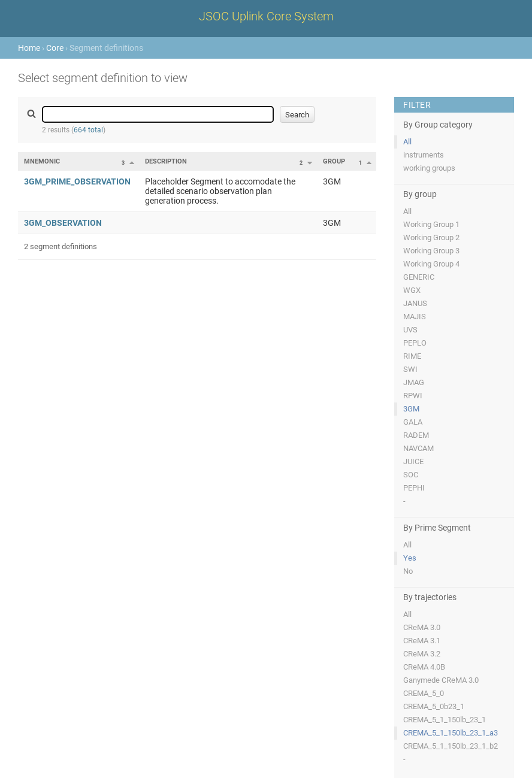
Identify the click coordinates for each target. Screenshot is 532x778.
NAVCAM (418, 448)
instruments (424, 155)
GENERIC (419, 277)
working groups (429, 168)
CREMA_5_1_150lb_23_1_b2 (451, 746)
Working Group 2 (431, 237)
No (408, 571)
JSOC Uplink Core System (266, 16)
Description (166, 161)
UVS (410, 330)
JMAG (414, 382)
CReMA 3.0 (422, 627)
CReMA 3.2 (422, 654)
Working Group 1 (431, 224)
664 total (88, 130)
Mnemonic (42, 161)
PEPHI (414, 488)
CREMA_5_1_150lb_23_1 (445, 720)
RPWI (413, 396)
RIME (412, 356)
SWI (410, 369)
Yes (410, 558)
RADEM (416, 435)
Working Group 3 (431, 251)
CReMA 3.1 (422, 641)
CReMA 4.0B (424, 667)
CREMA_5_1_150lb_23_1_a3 (451, 733)
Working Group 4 (431, 264)
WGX (412, 290)
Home (29, 48)
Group (334, 161)
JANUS (415, 303)
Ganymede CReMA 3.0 (441, 680)
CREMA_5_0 (424, 693)
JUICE (413, 461)
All (407, 142)
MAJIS (415, 317)
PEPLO (415, 343)
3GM (411, 409)
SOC (411, 475)
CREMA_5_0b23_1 (434, 706)
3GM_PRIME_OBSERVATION (77, 181)
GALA (413, 422)
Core (55, 48)
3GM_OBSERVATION (63, 223)
